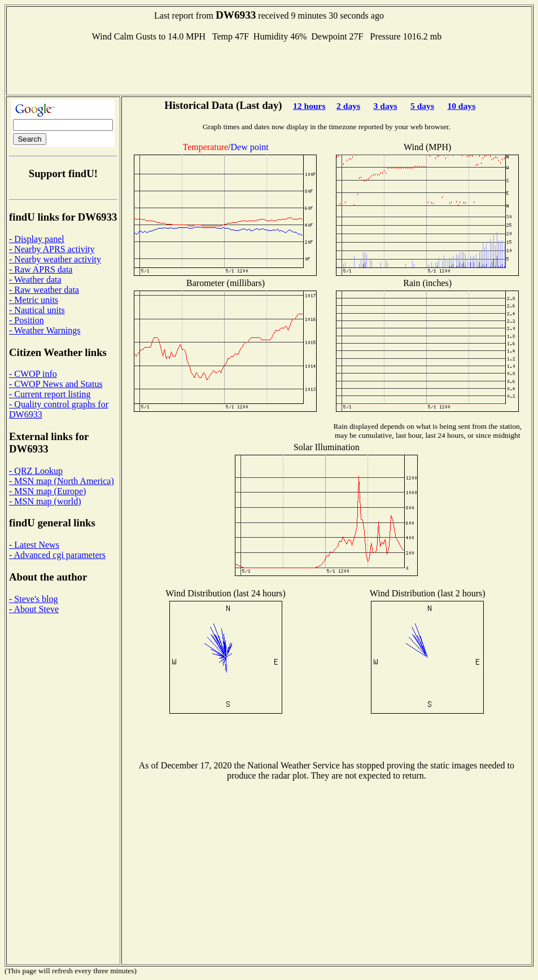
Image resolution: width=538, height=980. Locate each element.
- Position (27, 320)
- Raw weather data (44, 290)
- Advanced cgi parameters (57, 555)
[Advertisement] (269, 67)
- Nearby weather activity (55, 259)
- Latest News (34, 545)
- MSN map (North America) (62, 481)
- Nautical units (37, 310)
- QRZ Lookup (36, 471)
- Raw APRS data (41, 269)
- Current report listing (50, 394)
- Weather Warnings (45, 330)
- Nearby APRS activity (52, 249)
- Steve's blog (33, 599)
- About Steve (34, 609)
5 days (422, 106)
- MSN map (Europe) (47, 491)
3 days (386, 106)
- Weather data (35, 280)
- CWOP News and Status (56, 384)
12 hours (309, 106)
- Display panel (37, 239)
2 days (348, 106)
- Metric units (34, 300)
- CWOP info (33, 374)
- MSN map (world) (45, 501)
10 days (461, 106)
